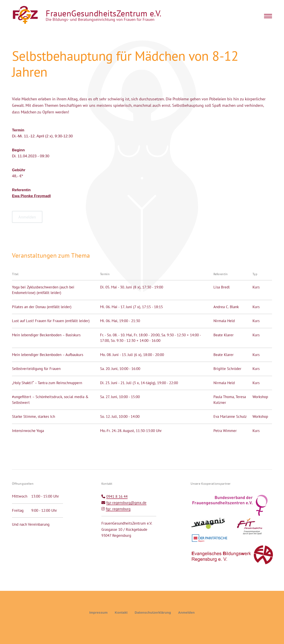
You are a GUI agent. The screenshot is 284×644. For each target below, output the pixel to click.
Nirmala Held (224, 321)
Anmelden (186, 612)
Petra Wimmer (225, 431)
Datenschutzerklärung (153, 612)
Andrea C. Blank (226, 307)
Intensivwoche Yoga (28, 431)
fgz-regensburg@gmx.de (126, 503)
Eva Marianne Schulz (230, 416)
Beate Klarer (224, 335)
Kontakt (121, 612)
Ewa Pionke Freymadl (31, 196)
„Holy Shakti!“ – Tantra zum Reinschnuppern (47, 383)
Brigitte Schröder (227, 369)
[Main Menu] (267, 16)
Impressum (98, 612)
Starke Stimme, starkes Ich (34, 416)
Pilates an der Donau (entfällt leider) (42, 307)
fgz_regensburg (118, 509)
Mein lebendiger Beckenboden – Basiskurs (46, 335)
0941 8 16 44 (117, 496)
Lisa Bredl (222, 287)
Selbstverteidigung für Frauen (36, 369)
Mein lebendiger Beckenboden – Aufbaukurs (48, 355)
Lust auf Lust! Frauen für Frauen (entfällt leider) (51, 321)
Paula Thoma (224, 397)
